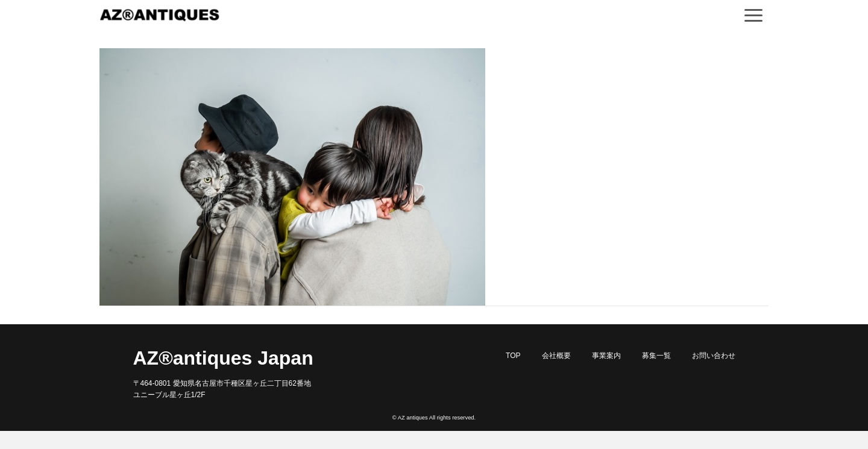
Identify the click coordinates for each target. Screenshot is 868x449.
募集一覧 (656, 356)
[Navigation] (753, 15)
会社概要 (556, 356)
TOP (513, 356)
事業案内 (606, 356)
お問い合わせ (714, 356)
